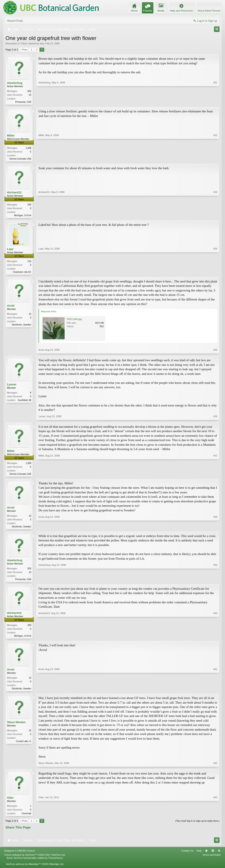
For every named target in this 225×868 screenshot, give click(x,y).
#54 (215, 273)
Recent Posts (15, 21)
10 (30, 316)
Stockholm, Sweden (22, 326)
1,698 (28, 148)
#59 (215, 581)
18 (30, 734)
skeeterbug (15, 83)
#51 (215, 101)
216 (29, 263)
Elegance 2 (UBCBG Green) (20, 855)
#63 (215, 817)
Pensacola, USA (23, 102)
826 (29, 91)
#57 (215, 475)
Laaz (10, 250)
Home (206, 855)
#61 (215, 692)
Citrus (24, 43)
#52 (215, 158)
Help (199, 855)
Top (213, 855)
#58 (215, 528)
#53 (215, 216)
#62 (215, 767)
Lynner (12, 386)
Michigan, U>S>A (23, 216)
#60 (215, 638)
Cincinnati (26, 817)
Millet (11, 136)
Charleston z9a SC (22, 273)
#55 (215, 352)
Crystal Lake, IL (24, 745)
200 (29, 206)
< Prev (24, 50)
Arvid (11, 307)
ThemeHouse (55, 862)
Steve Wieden (16, 726)
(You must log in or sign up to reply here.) (197, 825)
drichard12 (14, 193)
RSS (219, 855)
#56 (215, 418)
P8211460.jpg (74, 321)
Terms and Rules (211, 859)
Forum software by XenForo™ (35, 859)
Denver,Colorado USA (20, 159)
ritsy (42, 43)
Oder (10, 801)
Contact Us (187, 855)
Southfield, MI (24, 402)
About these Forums (209, 11)
